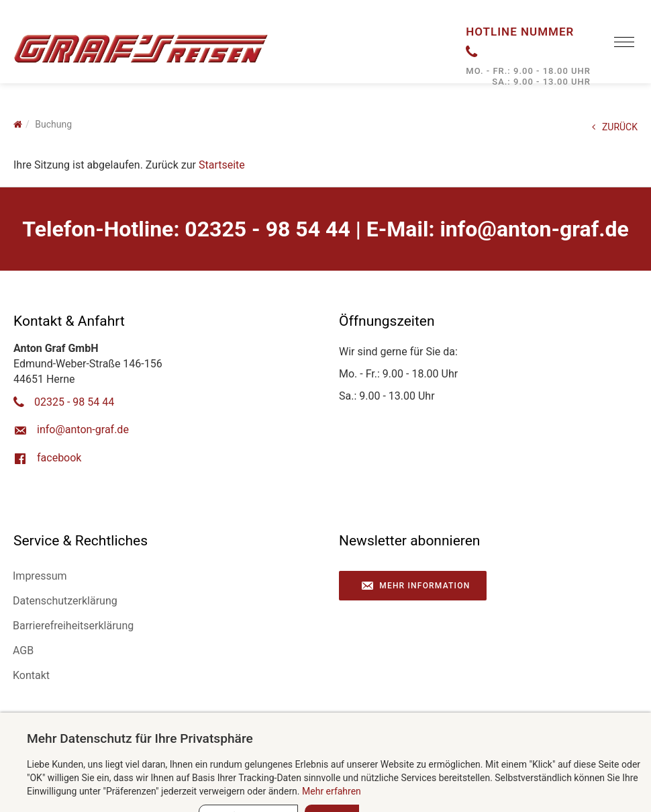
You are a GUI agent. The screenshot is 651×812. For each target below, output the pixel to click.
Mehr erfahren (332, 791)
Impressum (40, 576)
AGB (23, 650)
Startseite (222, 165)
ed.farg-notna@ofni (534, 229)
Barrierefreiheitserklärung (73, 626)
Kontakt (31, 675)
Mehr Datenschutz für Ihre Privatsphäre (140, 738)
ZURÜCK (615, 127)
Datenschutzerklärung (65, 601)
